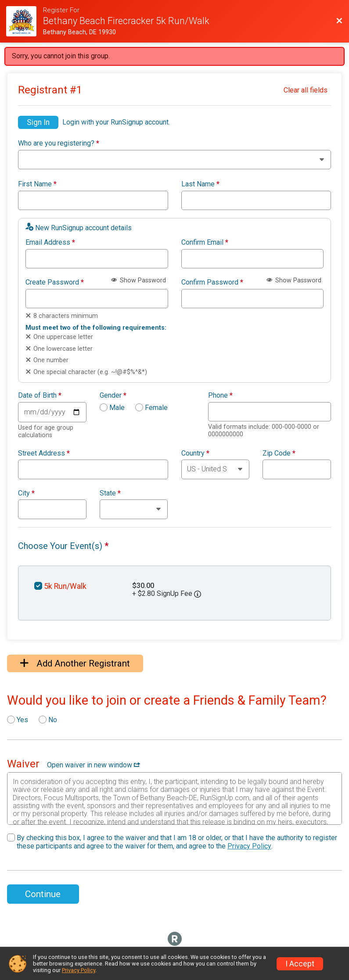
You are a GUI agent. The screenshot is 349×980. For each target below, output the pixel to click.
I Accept (300, 964)
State (110, 493)
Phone (220, 396)
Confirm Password (212, 282)
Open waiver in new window (94, 765)
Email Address (50, 242)
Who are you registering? (59, 143)
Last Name (200, 184)
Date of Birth (40, 396)
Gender (113, 396)
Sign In (38, 122)
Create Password (55, 282)
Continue (43, 894)
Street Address (44, 453)
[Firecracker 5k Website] (25, 21)
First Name (37, 184)
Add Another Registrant (75, 663)
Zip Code (279, 453)
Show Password (139, 280)
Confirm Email (205, 242)
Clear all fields (306, 90)
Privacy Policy (249, 846)
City (26, 493)
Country (195, 453)
